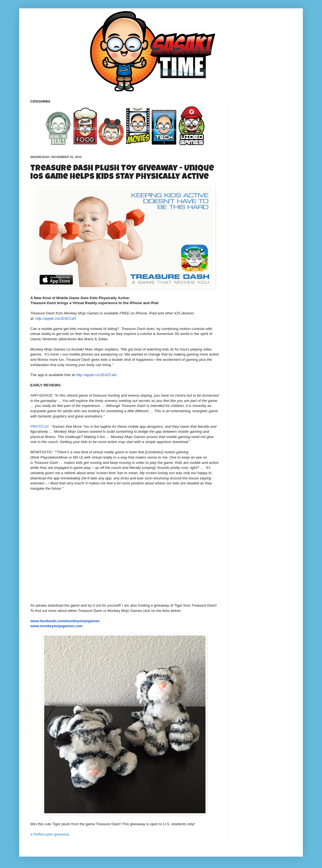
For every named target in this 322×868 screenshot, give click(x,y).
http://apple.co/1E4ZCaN (56, 318)
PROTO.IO (39, 427)
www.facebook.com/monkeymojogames (65, 621)
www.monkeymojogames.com (56, 626)
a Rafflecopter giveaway (50, 834)
